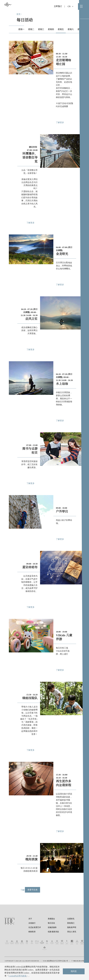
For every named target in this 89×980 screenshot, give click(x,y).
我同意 (74, 971)
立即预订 (58, 6)
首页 (18, 14)
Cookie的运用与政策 (17, 976)
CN (70, 6)
